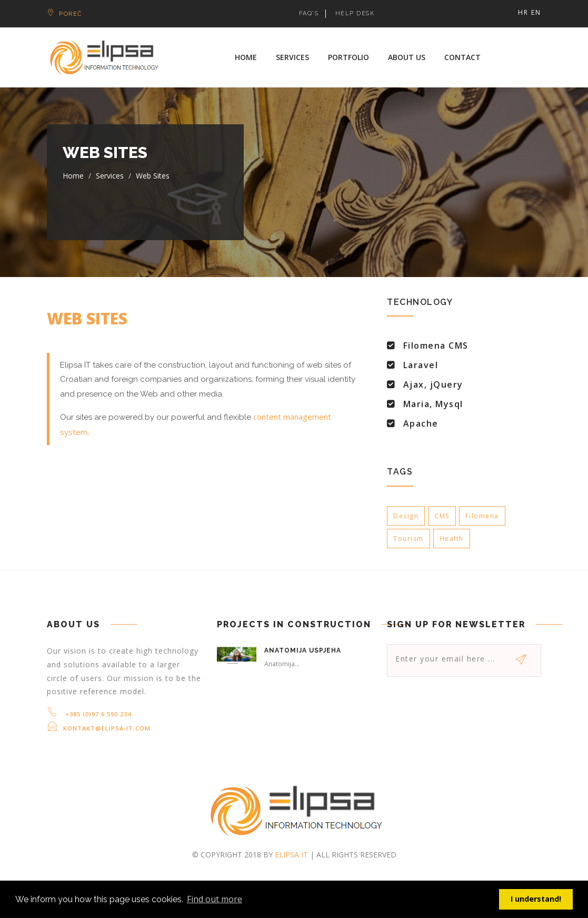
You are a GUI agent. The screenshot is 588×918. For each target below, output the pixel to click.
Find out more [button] (215, 899)
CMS (442, 516)
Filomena (482, 516)
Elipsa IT (291, 855)
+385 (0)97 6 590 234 (97, 714)
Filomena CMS (436, 346)
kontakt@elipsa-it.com (107, 728)
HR (523, 12)
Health (452, 539)
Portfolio (348, 57)
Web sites (153, 176)
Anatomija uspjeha (303, 650)
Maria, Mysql (433, 404)
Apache (421, 423)
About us (407, 57)
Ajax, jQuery (433, 384)
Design (406, 516)
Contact (462, 57)
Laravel (421, 365)
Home (246, 57)
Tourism (408, 539)
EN (536, 12)
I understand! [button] (536, 899)
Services (292, 57)
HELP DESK (355, 13)
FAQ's (309, 13)
